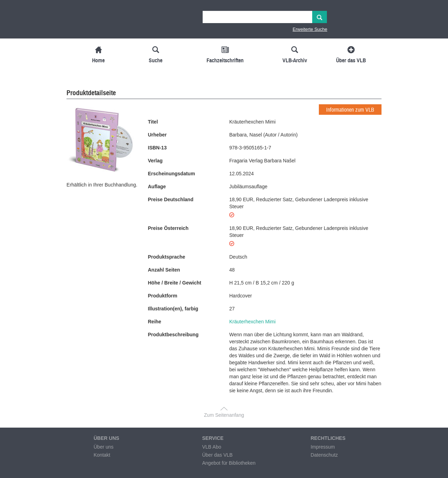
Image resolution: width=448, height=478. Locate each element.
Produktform (163, 296)
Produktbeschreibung (173, 335)
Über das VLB (217, 455)
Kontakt (102, 455)
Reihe (155, 322)
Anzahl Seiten (164, 270)
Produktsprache (167, 257)
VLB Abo (212, 447)
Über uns (103, 447)
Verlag (155, 161)
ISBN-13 (157, 148)
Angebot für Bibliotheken (229, 463)
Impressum (323, 447)
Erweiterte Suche (310, 29)
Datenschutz (324, 455)
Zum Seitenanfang (224, 415)
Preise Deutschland (171, 199)
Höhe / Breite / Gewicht (175, 283)
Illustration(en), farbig (173, 309)
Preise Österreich (168, 228)
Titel (153, 122)
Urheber (157, 135)
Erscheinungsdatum (172, 174)
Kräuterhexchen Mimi (252, 322)
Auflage (157, 187)
